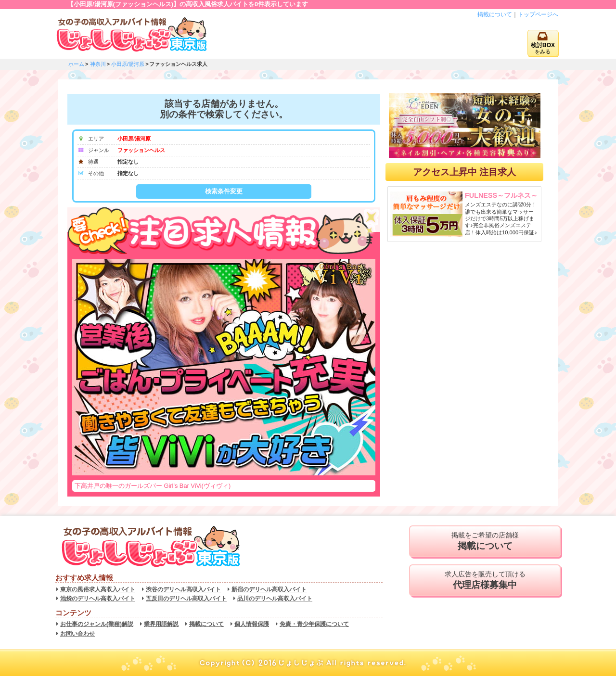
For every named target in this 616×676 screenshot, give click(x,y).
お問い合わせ (77, 634)
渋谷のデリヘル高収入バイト (183, 589)
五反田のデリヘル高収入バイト (186, 599)
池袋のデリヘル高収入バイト (98, 599)
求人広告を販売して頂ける (485, 580)
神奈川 (98, 64)
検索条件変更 (224, 191)
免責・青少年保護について (314, 624)
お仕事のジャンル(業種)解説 (97, 624)
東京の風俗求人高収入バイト (98, 589)
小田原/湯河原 (128, 64)
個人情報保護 (252, 624)
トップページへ (538, 14)
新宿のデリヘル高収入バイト (269, 589)
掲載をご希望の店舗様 (485, 541)
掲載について (495, 14)
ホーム (76, 64)
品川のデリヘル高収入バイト (275, 599)
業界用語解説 (161, 624)
